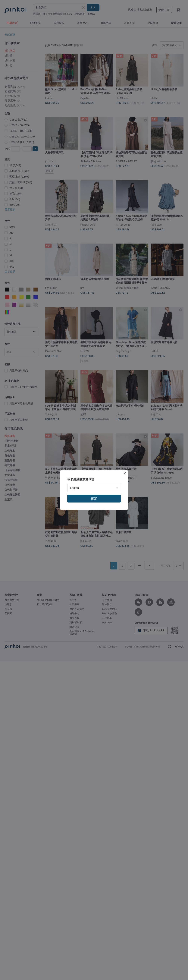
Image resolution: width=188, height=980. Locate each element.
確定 (94, 498)
